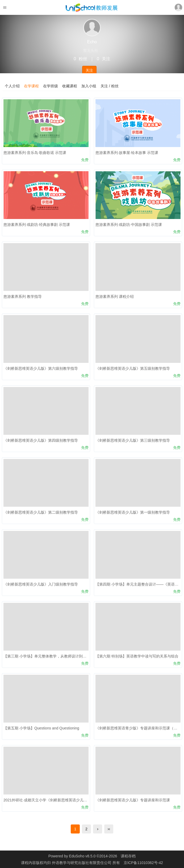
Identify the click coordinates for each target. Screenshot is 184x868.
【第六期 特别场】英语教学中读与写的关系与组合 (137, 656)
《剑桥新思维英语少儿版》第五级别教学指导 (133, 368)
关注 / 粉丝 (110, 86)
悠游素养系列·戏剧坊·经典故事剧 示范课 (37, 225)
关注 (89, 70)
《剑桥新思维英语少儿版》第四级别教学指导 (41, 440)
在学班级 (51, 86)
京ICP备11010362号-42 (143, 863)
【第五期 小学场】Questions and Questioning (41, 728)
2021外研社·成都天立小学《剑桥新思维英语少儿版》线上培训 (55, 800)
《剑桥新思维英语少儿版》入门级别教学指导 (41, 584)
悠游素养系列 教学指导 (23, 297)
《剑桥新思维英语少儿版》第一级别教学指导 (133, 512)
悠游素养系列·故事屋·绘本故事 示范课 (127, 153)
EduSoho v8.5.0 (82, 856)
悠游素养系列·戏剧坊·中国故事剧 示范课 (129, 225)
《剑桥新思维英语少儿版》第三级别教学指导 (133, 440)
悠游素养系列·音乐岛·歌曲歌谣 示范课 (35, 153)
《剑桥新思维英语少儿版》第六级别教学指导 (41, 368)
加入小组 (89, 86)
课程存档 (128, 856)
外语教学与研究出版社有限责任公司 (82, 863)
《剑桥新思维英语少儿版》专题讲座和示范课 (133, 800)
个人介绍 (12, 86)
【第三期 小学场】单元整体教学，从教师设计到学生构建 (51, 656)
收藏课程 (70, 86)
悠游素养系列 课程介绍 (115, 297)
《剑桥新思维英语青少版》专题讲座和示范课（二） (138, 728)
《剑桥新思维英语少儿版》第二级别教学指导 (41, 512)
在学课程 (31, 86)
